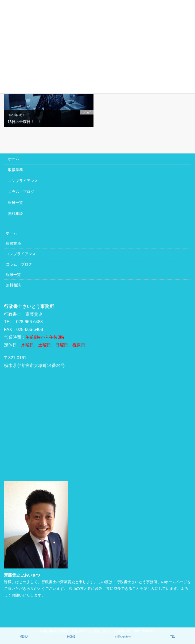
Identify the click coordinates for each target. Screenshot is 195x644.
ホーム (14, 159)
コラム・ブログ (21, 192)
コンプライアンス (23, 181)
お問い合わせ (123, 637)
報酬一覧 (15, 203)
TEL (173, 637)
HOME (71, 637)
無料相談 (15, 214)
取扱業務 (15, 170)
